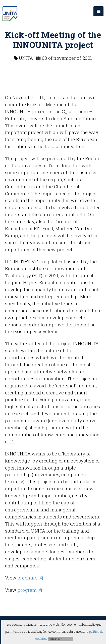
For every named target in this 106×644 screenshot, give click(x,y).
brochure (28, 578)
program (27, 590)
